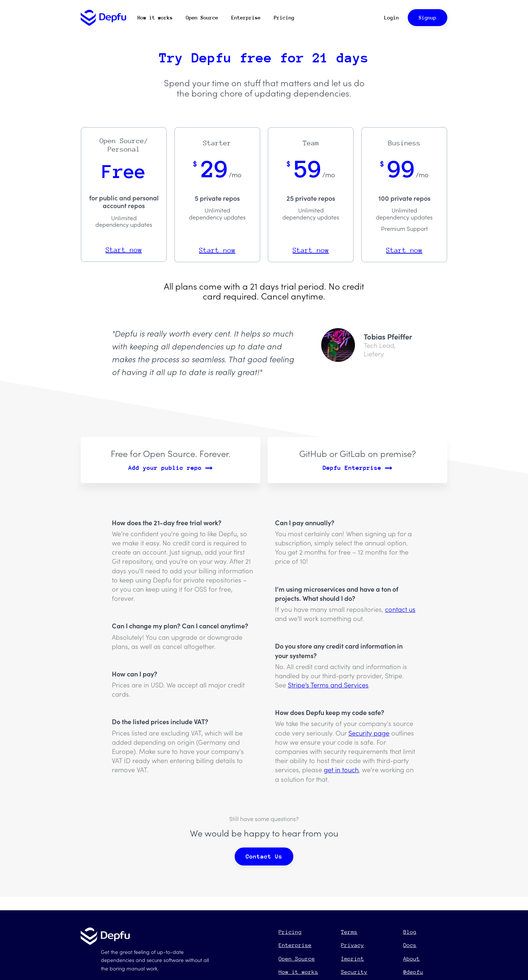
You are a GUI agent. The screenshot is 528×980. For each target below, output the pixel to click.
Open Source (202, 18)
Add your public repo (170, 468)
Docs (410, 945)
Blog (410, 932)
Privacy (353, 945)
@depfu (413, 972)
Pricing (284, 18)
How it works (155, 18)
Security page (369, 733)
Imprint (353, 959)
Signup (428, 18)
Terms (349, 932)
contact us (400, 609)
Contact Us (264, 856)
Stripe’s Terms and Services (328, 685)
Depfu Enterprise (357, 468)
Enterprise (246, 18)
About (412, 959)
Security (354, 972)
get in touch (341, 770)
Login (392, 18)
